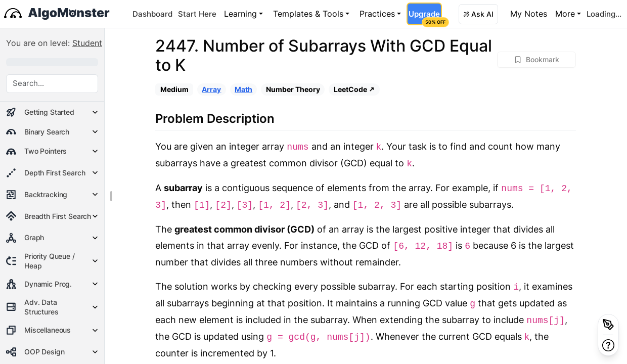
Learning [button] (240, 14)
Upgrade (425, 17)
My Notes (529, 14)
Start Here (197, 14)
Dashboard (152, 14)
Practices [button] (377, 14)
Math (243, 89)
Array (211, 89)
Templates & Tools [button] (308, 14)
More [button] (565, 14)
